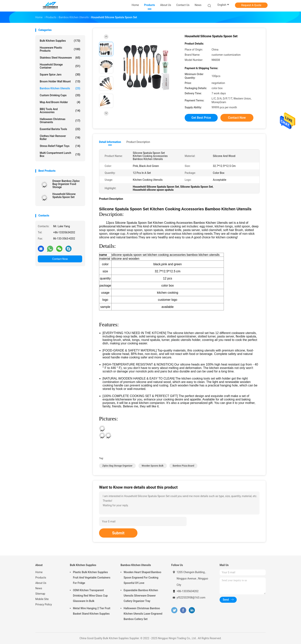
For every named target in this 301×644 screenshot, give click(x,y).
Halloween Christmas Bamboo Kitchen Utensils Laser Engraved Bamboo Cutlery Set (143, 614)
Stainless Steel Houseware (60, 58)
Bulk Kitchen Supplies (60, 41)
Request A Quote (251, 5)
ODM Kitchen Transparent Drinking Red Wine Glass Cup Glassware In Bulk (90, 596)
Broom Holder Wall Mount (60, 81)
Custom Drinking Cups (60, 95)
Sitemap (40, 594)
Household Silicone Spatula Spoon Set (64, 196)
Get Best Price (201, 118)
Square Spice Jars (60, 75)
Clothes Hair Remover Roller (60, 138)
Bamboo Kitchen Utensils (60, 88)
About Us (41, 583)
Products (41, 578)
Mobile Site (42, 599)
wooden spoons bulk (153, 466)
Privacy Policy (44, 604)
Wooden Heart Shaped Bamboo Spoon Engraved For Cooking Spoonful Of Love (142, 578)
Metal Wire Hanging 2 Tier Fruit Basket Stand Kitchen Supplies (92, 611)
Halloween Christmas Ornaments (60, 121)
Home (39, 572)
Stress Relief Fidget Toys (60, 146)
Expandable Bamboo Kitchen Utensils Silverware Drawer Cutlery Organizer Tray (141, 596)
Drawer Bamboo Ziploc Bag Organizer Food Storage (66, 184)
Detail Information (110, 142)
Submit (118, 533)
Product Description (138, 142)
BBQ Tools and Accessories (60, 111)
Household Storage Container (60, 66)
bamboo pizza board (183, 466)
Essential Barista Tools (60, 129)
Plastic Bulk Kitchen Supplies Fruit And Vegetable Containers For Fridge (92, 578)
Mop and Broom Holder (60, 102)
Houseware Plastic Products (60, 49)
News (39, 588)
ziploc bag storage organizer (117, 466)
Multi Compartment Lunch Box (60, 154)
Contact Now (60, 259)
